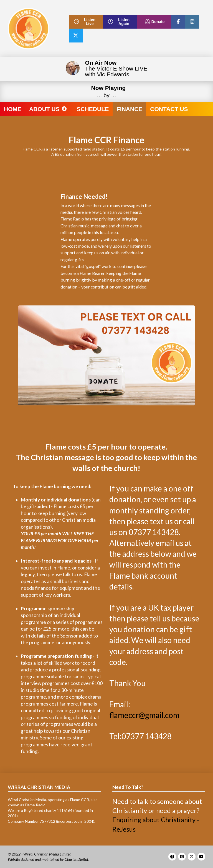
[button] (107, 109)
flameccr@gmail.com (144, 715)
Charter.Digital (76, 859)
